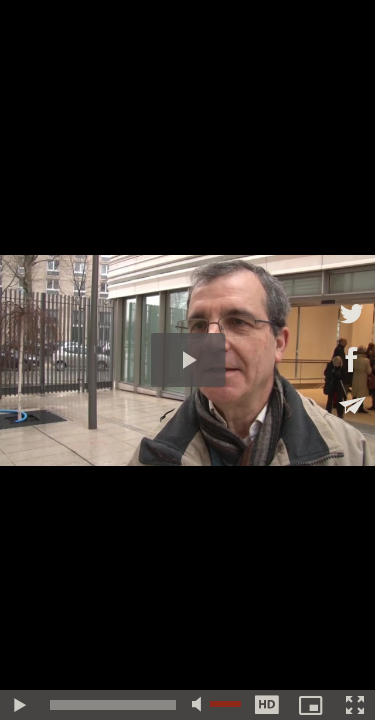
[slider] (113, 705)
